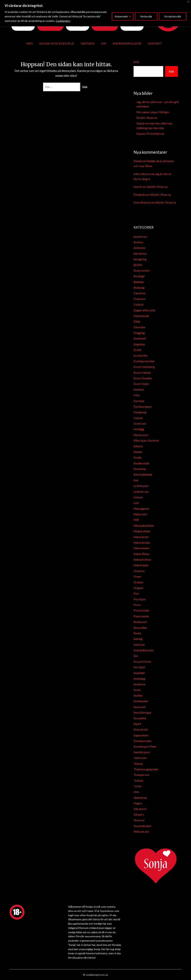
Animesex (140, 248)
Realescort (140, 622)
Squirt (137, 724)
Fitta (137, 395)
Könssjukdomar (143, 474)
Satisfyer (139, 645)
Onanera (139, 571)
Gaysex (138, 418)
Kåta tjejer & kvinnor (146, 440)
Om (104, 43)
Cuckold (138, 304)
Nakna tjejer (141, 565)
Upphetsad (140, 798)
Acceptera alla (173, 16)
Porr (136, 593)
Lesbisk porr (141, 486)
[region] (95, 13)
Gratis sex (140, 423)
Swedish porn (142, 752)
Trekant (138, 781)
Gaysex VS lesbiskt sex (150, 134)
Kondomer (140, 469)
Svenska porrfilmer (145, 746)
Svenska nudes (143, 741)
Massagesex (141, 509)
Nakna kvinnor (142, 559)
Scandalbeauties (144, 650)
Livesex (138, 497)
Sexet (137, 690)
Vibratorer (140, 809)
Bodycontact (142, 271)
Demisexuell (141, 316)
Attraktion (140, 254)
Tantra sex (140, 758)
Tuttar (138, 786)
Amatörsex (140, 237)
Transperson (141, 775)
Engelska (139, 344)
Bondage (139, 276)
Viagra (138, 803)
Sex (136, 656)
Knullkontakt (141, 463)
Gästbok (88, 43)
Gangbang (140, 412)
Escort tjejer (141, 384)
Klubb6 (138, 452)
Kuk (136, 480)
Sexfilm (138, 695)
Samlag (138, 639)
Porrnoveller (142, 610)
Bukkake (139, 282)
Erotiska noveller (144, 361)
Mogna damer (142, 531)
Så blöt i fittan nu (147, 118)
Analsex (138, 242)
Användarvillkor (127, 43)
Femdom (139, 390)
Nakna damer (142, 548)
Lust (136, 503)
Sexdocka (139, 684)
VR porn (139, 815)
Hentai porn (141, 435)
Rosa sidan (140, 628)
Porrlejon (140, 599)
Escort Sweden (143, 378)
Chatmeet (140, 299)
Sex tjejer (139, 667)
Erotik (137, 350)
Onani (137, 576)
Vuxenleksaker (143, 826)
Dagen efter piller (145, 310)
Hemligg (139, 429)
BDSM (138, 265)
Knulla (137, 457)
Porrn (137, 605)
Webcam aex (141, 831)
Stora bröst (141, 729)
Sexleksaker (141, 701)
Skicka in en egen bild (57, 43)
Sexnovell (140, 707)
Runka (137, 633)
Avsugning (140, 259)
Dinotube (139, 327)
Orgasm (138, 588)
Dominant (140, 338)
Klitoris (138, 446)
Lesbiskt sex (141, 492)
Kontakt (155, 43)
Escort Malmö (142, 373)
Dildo (137, 321)
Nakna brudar (142, 543)
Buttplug (139, 287)
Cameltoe (140, 293)
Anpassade (121, 16)
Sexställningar (143, 712)
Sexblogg (139, 679)
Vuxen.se (139, 820)
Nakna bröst (141, 537)
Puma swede (141, 616)
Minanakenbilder (144, 526)
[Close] (188, 2)
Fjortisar (139, 401)
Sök (136, 62)
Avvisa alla (146, 16)
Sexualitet (140, 718)
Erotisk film (141, 356)
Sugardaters (141, 735)
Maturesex (140, 514)
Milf (136, 520)
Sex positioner (143, 662)
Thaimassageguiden (146, 769)
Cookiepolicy (63, 21)
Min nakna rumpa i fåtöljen (153, 112)
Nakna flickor (142, 554)
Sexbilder (139, 673)
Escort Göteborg (144, 367)
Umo (136, 792)
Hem (29, 43)
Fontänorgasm (143, 407)
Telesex (138, 764)
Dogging (139, 333)
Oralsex (138, 582)
